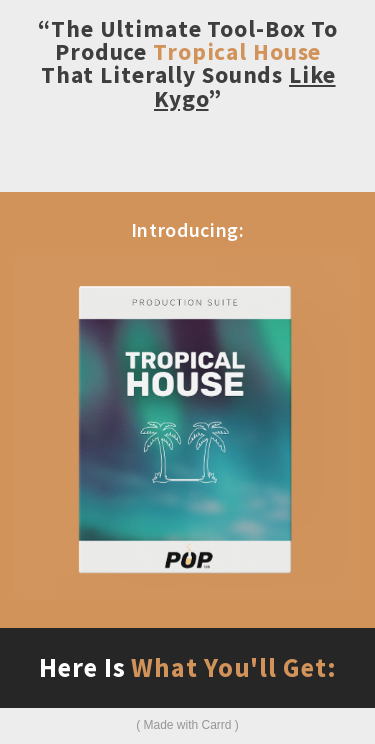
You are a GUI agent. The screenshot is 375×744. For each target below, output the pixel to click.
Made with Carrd (187, 725)
